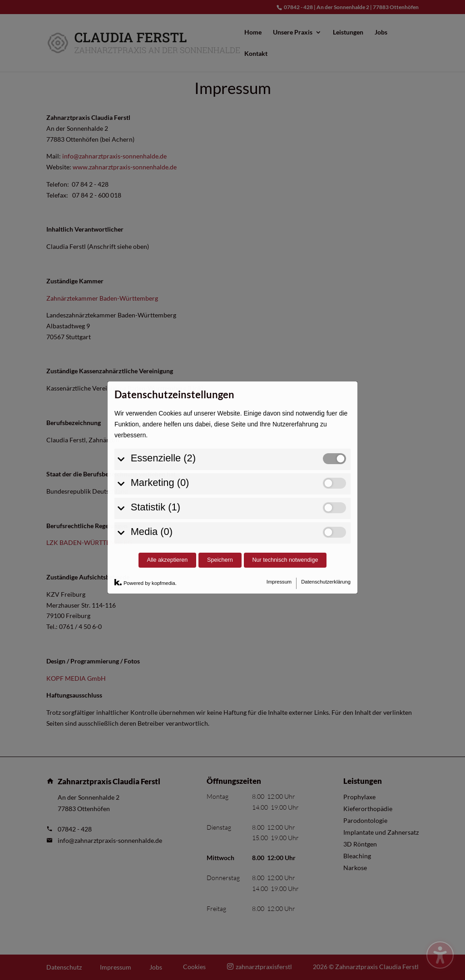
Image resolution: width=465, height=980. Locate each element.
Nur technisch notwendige (285, 475)
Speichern (220, 475)
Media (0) (152, 446)
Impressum (279, 496)
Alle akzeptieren (168, 475)
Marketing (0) (160, 397)
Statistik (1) (156, 421)
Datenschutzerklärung (326, 496)
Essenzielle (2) (163, 372)
